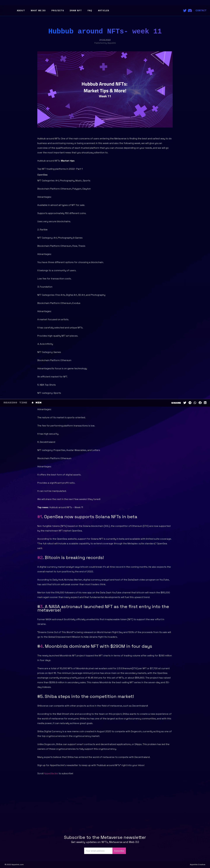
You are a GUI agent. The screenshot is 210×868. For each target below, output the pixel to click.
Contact (201, 10)
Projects (58, 11)
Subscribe (119, 851)
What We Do (38, 11)
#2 (40, 557)
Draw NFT (76, 11)
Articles (104, 11)
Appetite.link (51, 773)
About (21, 11)
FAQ (90, 11)
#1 (40, 517)
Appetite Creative (198, 864)
